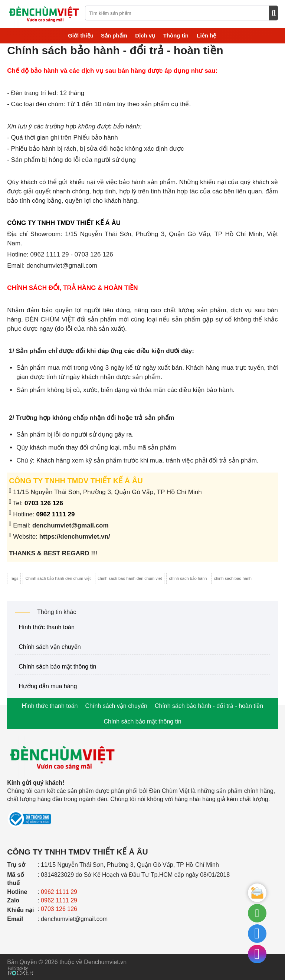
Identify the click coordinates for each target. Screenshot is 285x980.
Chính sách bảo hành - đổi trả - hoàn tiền (209, 706)
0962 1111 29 (56, 514)
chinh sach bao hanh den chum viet (130, 578)
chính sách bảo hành (188, 578)
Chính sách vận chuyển (50, 647)
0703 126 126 (44, 503)
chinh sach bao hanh (233, 578)
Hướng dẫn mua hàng (48, 686)
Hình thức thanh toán (47, 627)
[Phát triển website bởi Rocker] (21, 964)
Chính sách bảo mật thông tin (57, 667)
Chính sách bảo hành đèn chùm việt (58, 578)
